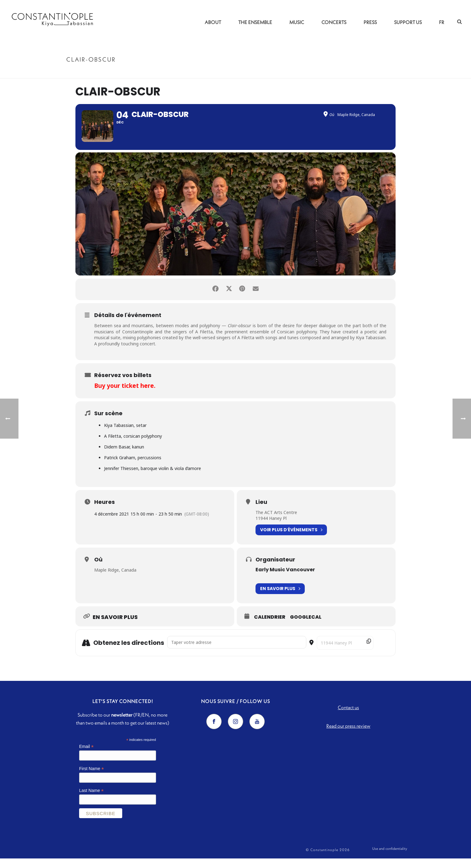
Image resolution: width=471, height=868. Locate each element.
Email (86, 756)
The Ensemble (255, 22)
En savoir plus (280, 598)
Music (297, 22)
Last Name (91, 800)
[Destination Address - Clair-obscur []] (345, 652)
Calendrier (270, 627)
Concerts (334, 22)
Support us (408, 22)
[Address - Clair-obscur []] (237, 652)
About (213, 22)
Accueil (365, 72)
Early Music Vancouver (285, 579)
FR (442, 22)
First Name (92, 778)
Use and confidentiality (390, 859)
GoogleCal (306, 627)
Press (370, 22)
